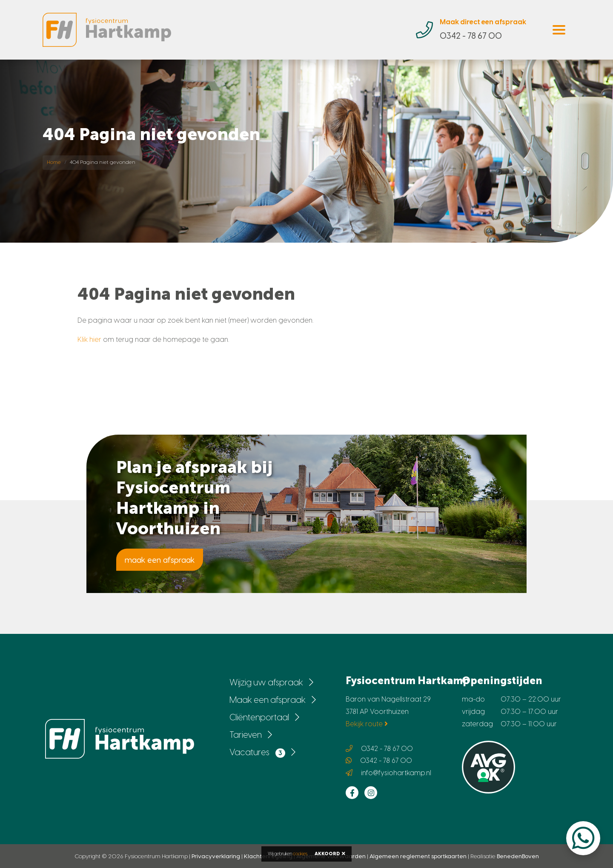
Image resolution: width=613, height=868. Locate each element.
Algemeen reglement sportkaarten (418, 856)
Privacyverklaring (216, 856)
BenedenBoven (518, 856)
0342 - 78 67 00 (387, 749)
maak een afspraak (160, 559)
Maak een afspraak (273, 700)
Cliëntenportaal (264, 717)
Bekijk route (367, 724)
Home (54, 162)
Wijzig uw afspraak (271, 682)
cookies (300, 854)
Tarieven (251, 735)
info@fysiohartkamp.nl (396, 773)
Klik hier (89, 339)
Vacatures (262, 752)
